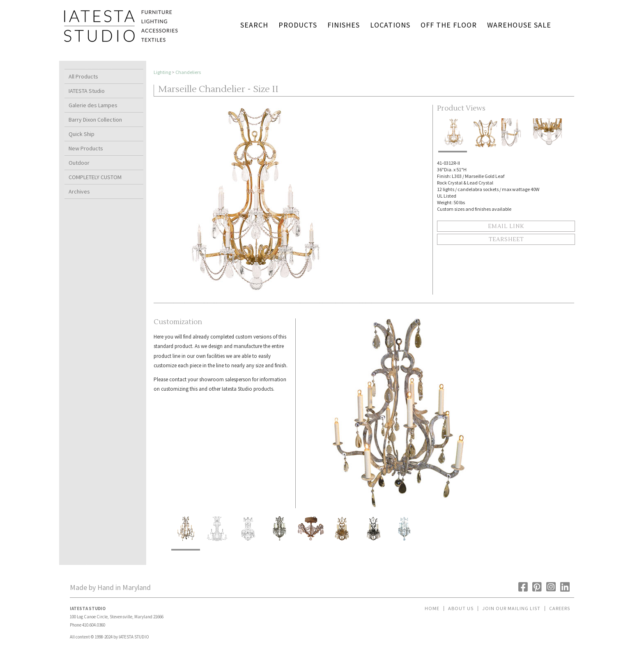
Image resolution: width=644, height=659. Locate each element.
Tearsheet (506, 240)
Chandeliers (188, 72)
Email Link (506, 226)
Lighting (162, 72)
